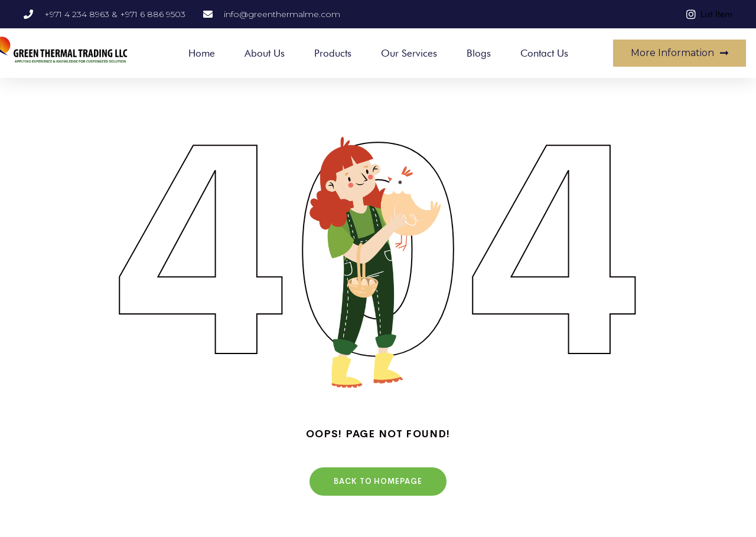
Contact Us (544, 53)
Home (202, 53)
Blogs (479, 53)
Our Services (409, 53)
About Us (265, 53)
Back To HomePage (378, 481)
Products (333, 53)
